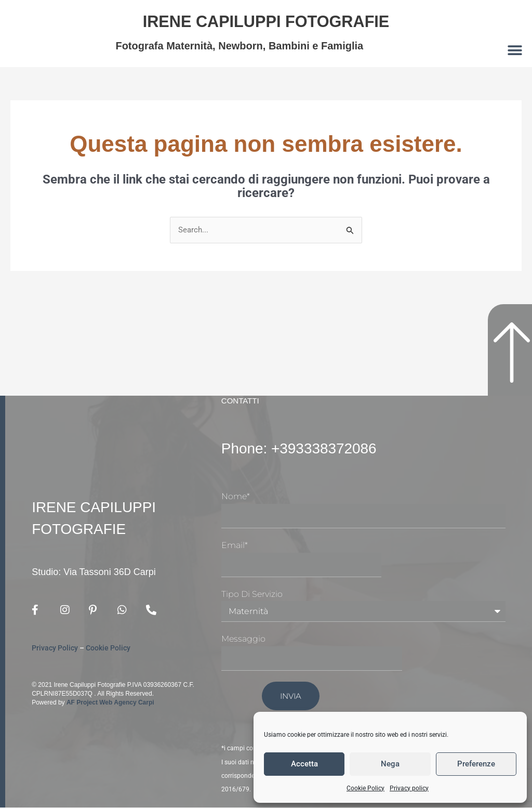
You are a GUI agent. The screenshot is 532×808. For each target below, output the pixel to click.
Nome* (236, 497)
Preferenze (476, 764)
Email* (235, 546)
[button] (515, 50)
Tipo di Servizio (252, 595)
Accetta (304, 764)
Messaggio (243, 640)
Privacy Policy (55, 648)
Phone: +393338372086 (310, 448)
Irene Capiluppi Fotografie (266, 20)
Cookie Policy (365, 788)
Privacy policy (409, 788)
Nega (390, 764)
